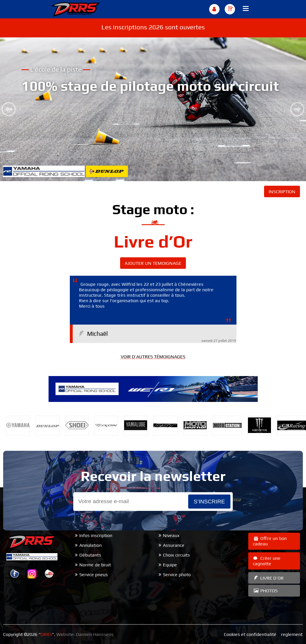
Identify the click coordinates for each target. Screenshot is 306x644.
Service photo (177, 575)
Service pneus (94, 575)
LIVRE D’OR (268, 578)
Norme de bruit (95, 565)
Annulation (91, 545)
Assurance (174, 545)
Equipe (170, 565)
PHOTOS (265, 591)
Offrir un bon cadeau (270, 541)
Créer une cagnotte (267, 561)
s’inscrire (209, 502)
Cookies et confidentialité (250, 634)
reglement (292, 634)
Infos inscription (96, 535)
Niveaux (171, 535)
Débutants (90, 555)
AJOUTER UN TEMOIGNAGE (153, 263)
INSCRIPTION (282, 192)
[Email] (131, 502)
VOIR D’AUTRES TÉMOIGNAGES (153, 357)
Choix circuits (176, 555)
